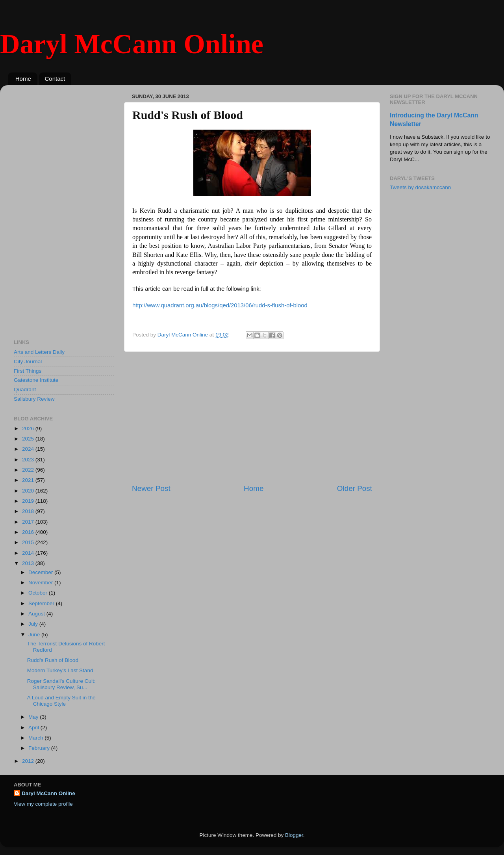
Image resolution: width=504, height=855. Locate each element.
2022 (29, 470)
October (39, 593)
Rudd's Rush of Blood (53, 660)
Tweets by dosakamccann (420, 187)
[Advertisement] (252, 418)
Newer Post (151, 488)
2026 (29, 428)
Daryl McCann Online (132, 44)
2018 (29, 511)
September (42, 603)
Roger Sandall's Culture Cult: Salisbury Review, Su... (61, 684)
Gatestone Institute (36, 380)
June (35, 635)
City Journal (28, 362)
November (41, 583)
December (41, 572)
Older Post (355, 488)
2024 (29, 449)
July (34, 624)
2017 (29, 522)
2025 (29, 439)
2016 (29, 532)
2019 (29, 501)
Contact (55, 79)
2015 (29, 542)
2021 (29, 480)
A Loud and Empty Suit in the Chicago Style (61, 701)
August (37, 614)
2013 (29, 563)
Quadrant (25, 389)
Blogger (294, 835)
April (34, 728)
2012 (29, 761)
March (36, 738)
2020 (29, 491)
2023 (29, 460)
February (40, 748)
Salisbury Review (34, 399)
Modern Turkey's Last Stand (60, 670)
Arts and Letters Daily (39, 352)
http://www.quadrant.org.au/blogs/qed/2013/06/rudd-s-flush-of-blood (220, 305)
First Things (28, 371)
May (34, 717)
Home (23, 79)
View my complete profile (43, 804)
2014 (29, 553)
